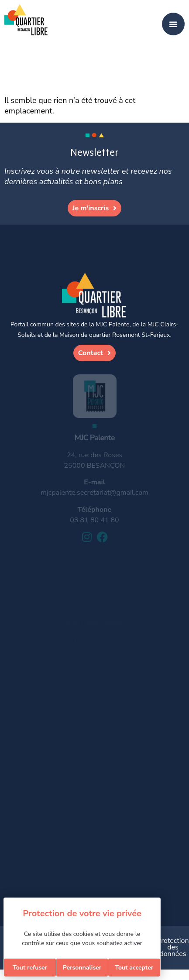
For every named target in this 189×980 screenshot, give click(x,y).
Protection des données (173, 947)
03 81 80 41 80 (94, 520)
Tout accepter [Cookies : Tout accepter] (134, 968)
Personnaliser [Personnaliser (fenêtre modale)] (82, 968)
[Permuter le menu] (173, 24)
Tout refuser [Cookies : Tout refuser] (30, 968)
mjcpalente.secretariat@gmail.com (94, 493)
